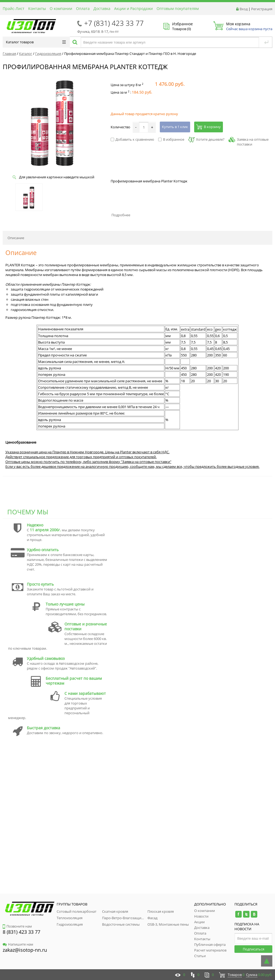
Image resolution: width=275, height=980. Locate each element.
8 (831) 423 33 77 (21, 932)
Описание (16, 238)
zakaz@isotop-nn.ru (25, 950)
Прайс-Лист (14, 8)
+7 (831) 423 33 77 (114, 23)
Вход (244, 9)
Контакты (37, 8)
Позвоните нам (17, 926)
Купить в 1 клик (175, 127)
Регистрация (262, 9)
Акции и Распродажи (133, 8)
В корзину (209, 127)
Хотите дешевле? (206, 139)
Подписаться (254, 949)
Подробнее (121, 215)
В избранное (171, 139)
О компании (61, 8)
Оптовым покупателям (178, 8)
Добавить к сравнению (132, 139)
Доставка (102, 8)
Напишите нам (18, 944)
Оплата (83, 8)
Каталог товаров (36, 42)
